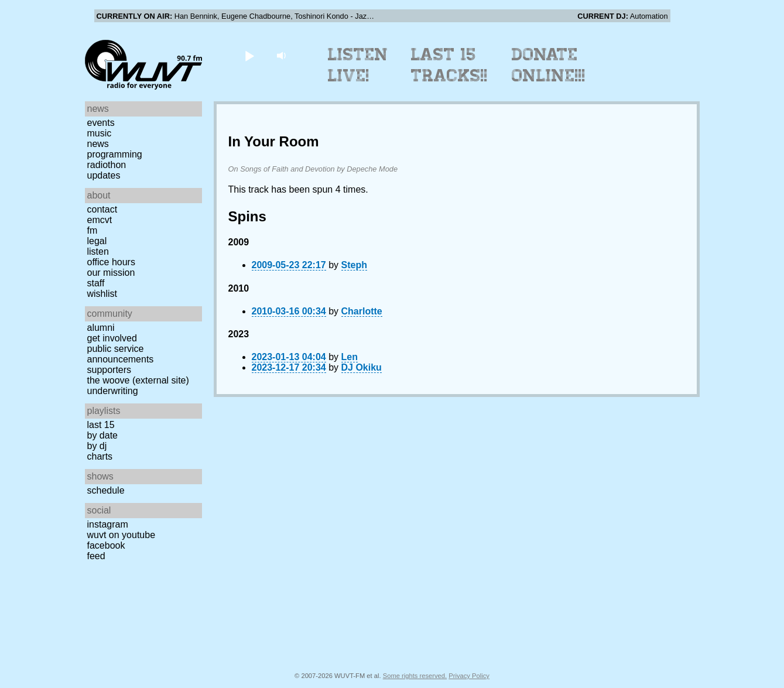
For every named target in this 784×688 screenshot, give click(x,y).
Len (350, 357)
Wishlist (102, 294)
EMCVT (100, 220)
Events (101, 123)
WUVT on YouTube (121, 535)
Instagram (108, 524)
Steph (354, 265)
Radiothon (107, 165)
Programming (115, 154)
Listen (98, 251)
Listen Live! (358, 65)
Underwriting (113, 391)
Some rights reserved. (415, 676)
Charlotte (362, 311)
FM (93, 230)
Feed (96, 556)
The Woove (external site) (138, 380)
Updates (104, 175)
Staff (96, 283)
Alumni (101, 328)
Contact (102, 209)
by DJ (97, 446)
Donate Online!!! (549, 65)
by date (102, 435)
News (98, 144)
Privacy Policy (469, 676)
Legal (97, 241)
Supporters (109, 370)
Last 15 (101, 425)
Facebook (106, 545)
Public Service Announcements (121, 354)
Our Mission (111, 273)
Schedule (106, 490)
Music (100, 133)
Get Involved (112, 338)
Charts (100, 456)
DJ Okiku (362, 367)
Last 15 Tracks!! (449, 65)
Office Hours (111, 262)
